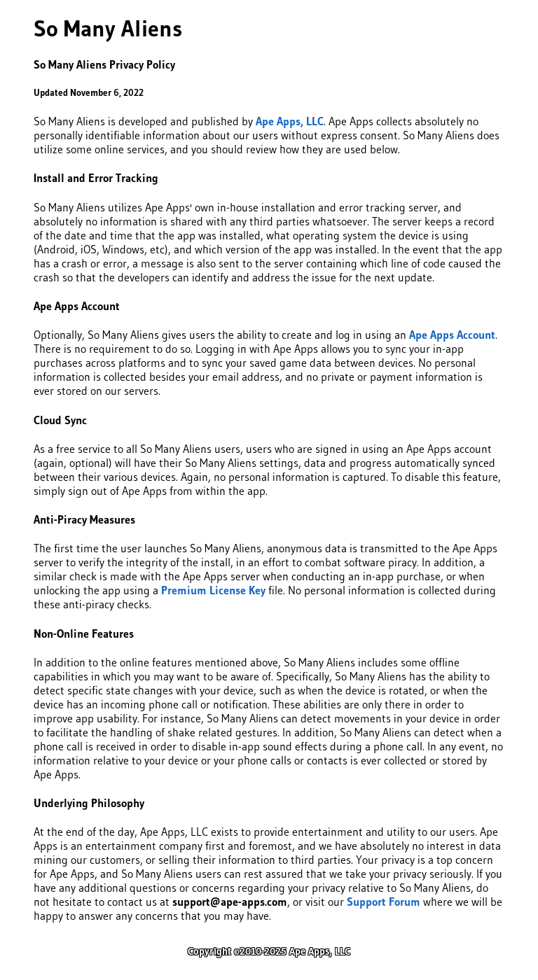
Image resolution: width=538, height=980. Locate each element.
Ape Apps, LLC (290, 121)
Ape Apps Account (452, 335)
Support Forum (384, 902)
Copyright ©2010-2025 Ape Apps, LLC (269, 951)
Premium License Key (213, 590)
